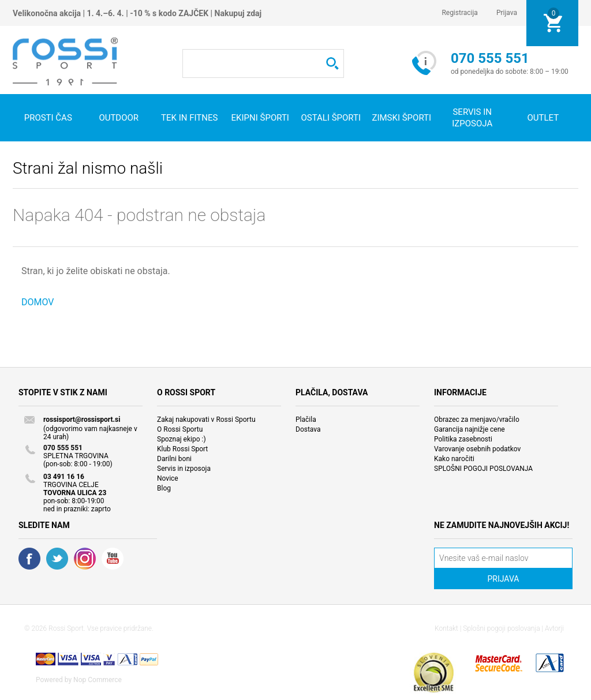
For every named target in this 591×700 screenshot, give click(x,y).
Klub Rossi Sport (182, 449)
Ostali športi (331, 118)
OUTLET (543, 118)
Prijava (507, 13)
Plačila (306, 420)
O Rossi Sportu (180, 429)
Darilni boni (174, 459)
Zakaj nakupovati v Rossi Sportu (206, 420)
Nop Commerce (98, 680)
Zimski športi (401, 118)
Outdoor (119, 118)
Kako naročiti (454, 459)
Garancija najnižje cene (470, 429)
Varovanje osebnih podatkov (477, 449)
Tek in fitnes (189, 118)
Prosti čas (48, 118)
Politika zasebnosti (463, 439)
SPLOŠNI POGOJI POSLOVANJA (483, 469)
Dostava (308, 429)
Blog (164, 488)
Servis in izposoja (184, 469)
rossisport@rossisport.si (82, 420)
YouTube (113, 559)
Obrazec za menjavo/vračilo (477, 420)
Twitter (57, 559)
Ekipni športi (260, 118)
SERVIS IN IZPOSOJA (472, 118)
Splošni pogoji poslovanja (501, 628)
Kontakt (446, 628)
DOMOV (38, 302)
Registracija (460, 13)
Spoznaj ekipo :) (182, 439)
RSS (85, 559)
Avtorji (554, 628)
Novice (168, 478)
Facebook (29, 559)
